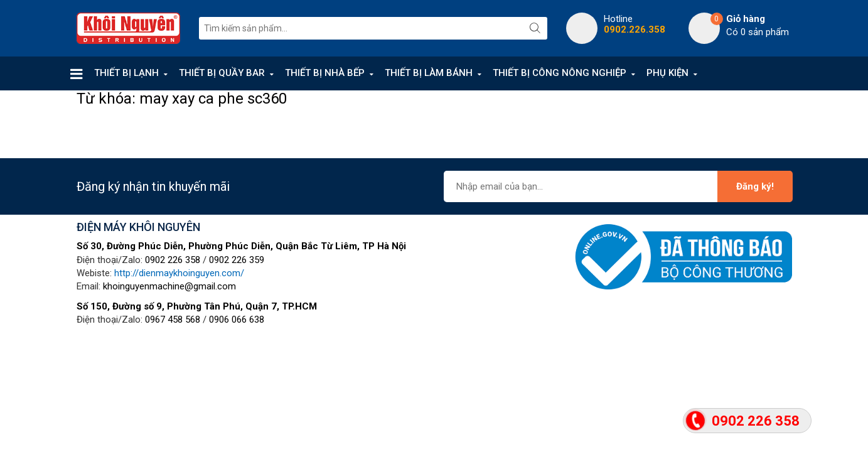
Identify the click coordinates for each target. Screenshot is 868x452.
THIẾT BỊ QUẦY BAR (222, 73)
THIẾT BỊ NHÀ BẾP (325, 73)
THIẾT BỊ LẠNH (126, 73)
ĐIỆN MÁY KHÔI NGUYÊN (138, 227)
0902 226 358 (173, 260)
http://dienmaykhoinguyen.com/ (179, 273)
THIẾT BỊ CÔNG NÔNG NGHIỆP (560, 73)
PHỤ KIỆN (667, 73)
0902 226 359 (237, 260)
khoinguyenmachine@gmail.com (169, 286)
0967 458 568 (173, 320)
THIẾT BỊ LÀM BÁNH (429, 73)
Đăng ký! (755, 186)
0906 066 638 (237, 320)
